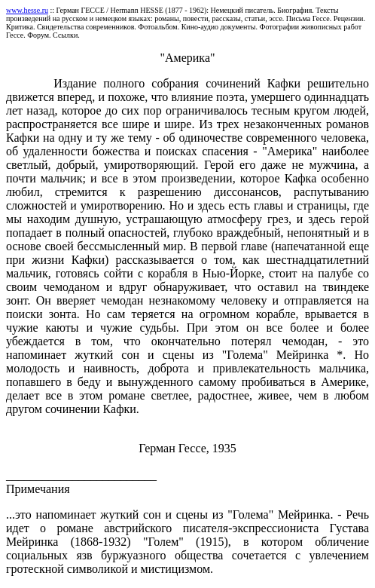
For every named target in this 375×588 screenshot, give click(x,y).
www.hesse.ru (27, 10)
